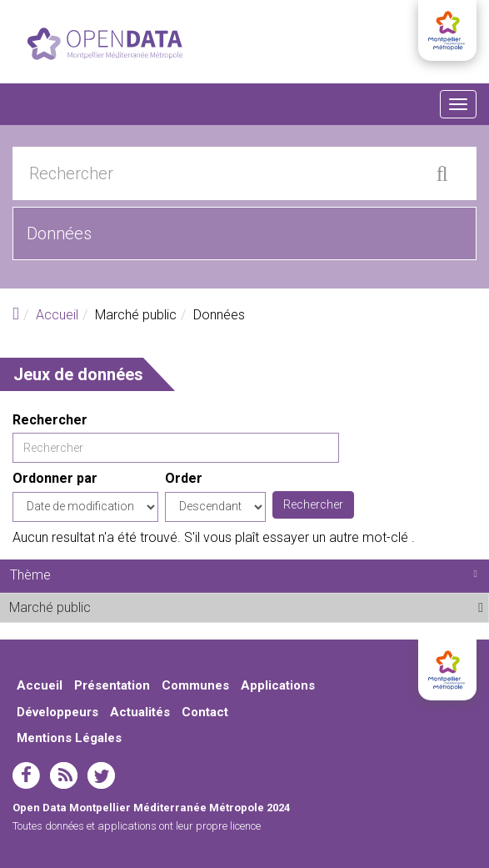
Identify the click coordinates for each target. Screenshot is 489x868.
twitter (101, 775)
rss (64, 775)
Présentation (112, 685)
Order (184, 478)
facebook (26, 775)
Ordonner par (55, 478)
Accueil (57, 315)
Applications (278, 685)
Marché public (132, 607)
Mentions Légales (69, 738)
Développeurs (57, 712)
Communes (195, 685)
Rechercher (50, 420)
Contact (205, 712)
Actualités (140, 712)
